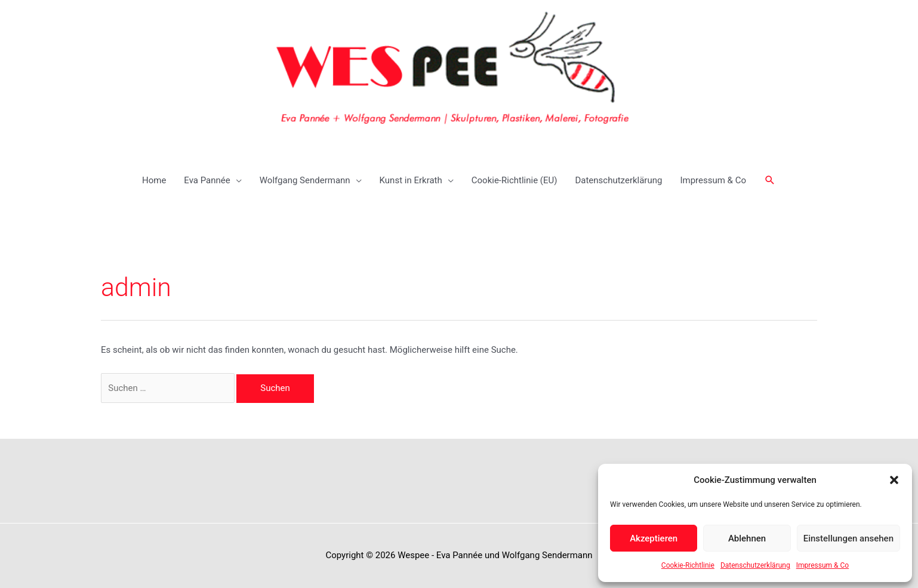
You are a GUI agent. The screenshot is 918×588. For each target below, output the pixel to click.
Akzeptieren (654, 538)
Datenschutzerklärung (755, 565)
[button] (894, 480)
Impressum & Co (822, 565)
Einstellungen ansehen (848, 538)
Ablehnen (747, 538)
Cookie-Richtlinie (688, 565)
